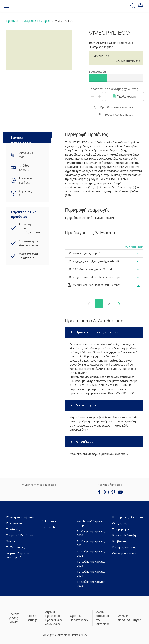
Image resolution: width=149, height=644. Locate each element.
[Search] (133, 6)
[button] (140, 6)
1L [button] (98, 78)
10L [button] (134, 78)
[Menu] (6, 6)
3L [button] (116, 78)
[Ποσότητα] (96, 97)
